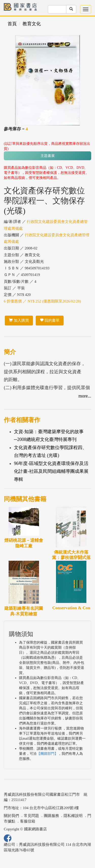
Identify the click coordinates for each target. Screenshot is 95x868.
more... (85, 396)
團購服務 (51, 816)
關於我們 (11, 816)
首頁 (12, 24)
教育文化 (32, 24)
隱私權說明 (73, 816)
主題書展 (48, 156)
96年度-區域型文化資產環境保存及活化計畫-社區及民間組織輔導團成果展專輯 (51, 471)
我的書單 (50, 320)
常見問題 (31, 816)
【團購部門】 (47, 754)
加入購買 (19, 320)
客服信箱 (28, 821)
